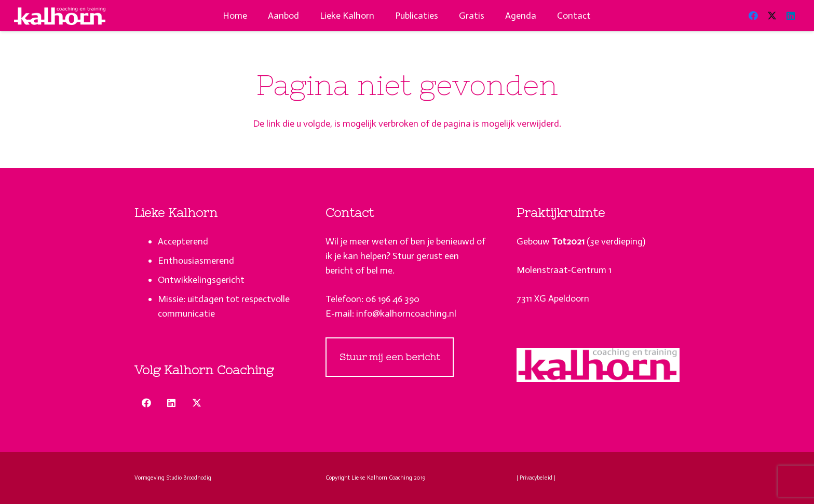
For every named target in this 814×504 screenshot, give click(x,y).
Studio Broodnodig (189, 478)
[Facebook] (753, 16)
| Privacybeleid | (536, 478)
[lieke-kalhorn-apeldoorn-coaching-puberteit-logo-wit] (60, 16)
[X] (772, 16)
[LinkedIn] (791, 16)
